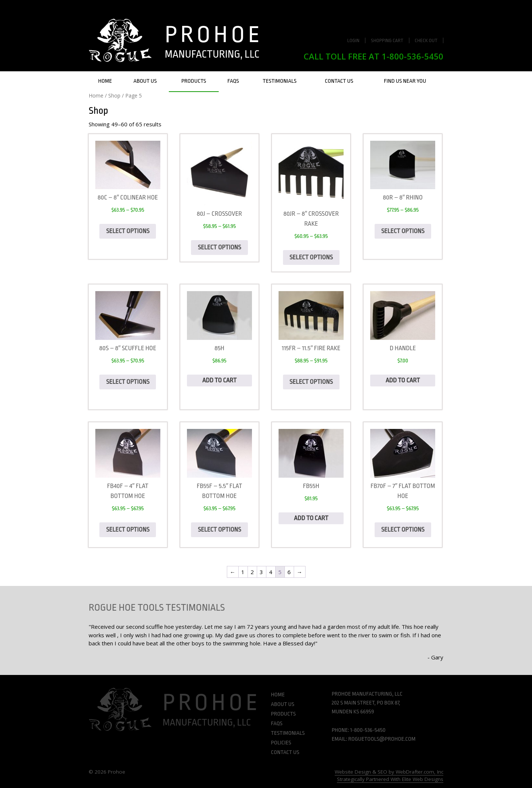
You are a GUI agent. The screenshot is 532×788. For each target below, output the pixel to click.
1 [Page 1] (243, 572)
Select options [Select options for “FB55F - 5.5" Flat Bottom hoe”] (219, 530)
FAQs (233, 81)
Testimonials (280, 81)
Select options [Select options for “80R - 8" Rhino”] (403, 231)
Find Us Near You (405, 81)
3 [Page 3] (261, 572)
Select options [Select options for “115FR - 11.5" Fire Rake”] (311, 382)
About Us (145, 81)
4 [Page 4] (271, 572)
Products (194, 81)
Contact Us (339, 81)
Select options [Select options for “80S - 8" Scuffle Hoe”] (128, 382)
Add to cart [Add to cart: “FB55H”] (311, 518)
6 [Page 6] (289, 572)
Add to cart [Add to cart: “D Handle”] (403, 380)
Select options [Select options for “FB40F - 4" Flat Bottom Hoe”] (128, 530)
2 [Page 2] (252, 572)
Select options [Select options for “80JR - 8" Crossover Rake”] (311, 257)
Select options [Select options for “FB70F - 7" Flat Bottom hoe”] (403, 530)
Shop (114, 95)
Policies (281, 743)
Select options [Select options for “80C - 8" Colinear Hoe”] (128, 231)
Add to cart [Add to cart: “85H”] (219, 380)
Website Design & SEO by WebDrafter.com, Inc (389, 772)
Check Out (426, 40)
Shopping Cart (387, 40)
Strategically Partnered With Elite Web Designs (390, 779)
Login (353, 40)
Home (105, 81)
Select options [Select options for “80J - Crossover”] (219, 247)
